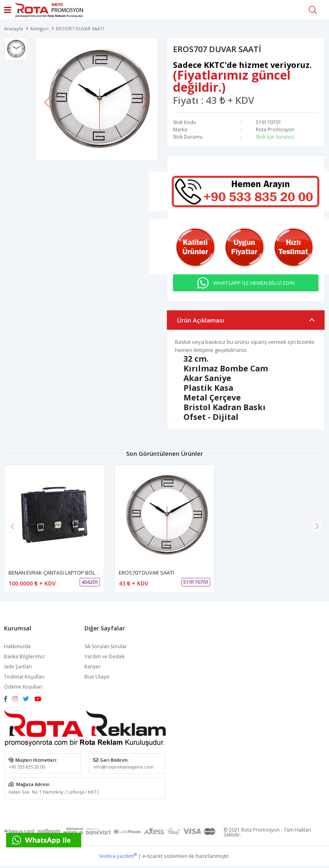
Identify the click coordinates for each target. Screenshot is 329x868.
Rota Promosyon (275, 130)
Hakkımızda (17, 646)
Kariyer (93, 667)
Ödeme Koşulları (23, 687)
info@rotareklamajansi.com (123, 767)
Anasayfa (14, 28)
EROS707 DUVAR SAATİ (147, 573)
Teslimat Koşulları (24, 677)
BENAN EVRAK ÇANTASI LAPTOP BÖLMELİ (57, 573)
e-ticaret (152, 856)
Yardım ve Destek (104, 656)
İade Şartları (18, 667)
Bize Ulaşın (97, 677)
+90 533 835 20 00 (27, 767)
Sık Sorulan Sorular (106, 646)
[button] (317, 526)
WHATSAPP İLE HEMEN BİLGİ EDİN (254, 283)
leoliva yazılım (118, 856)
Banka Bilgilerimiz (24, 656)
